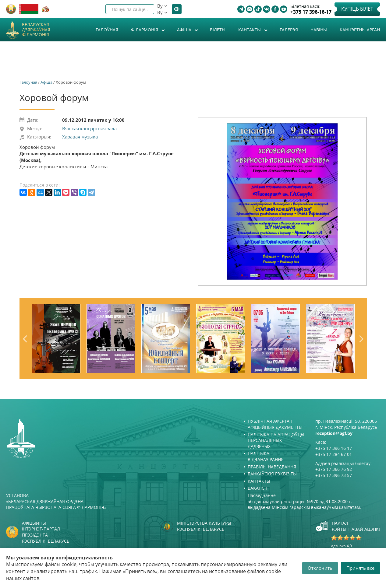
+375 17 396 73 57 (334, 475)
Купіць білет (357, 9)
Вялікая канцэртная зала (89, 128)
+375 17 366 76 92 (334, 469)
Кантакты (250, 30)
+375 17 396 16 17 (334, 448)
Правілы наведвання (272, 467)
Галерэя (289, 30)
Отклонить (320, 568)
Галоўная (107, 30)
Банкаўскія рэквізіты (272, 474)
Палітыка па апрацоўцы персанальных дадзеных (276, 440)
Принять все (360, 568)
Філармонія (145, 30)
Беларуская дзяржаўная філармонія (36, 30)
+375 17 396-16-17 (311, 12)
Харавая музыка (80, 137)
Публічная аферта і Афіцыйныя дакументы (275, 424)
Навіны (319, 30)
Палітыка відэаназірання (266, 456)
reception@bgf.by (334, 433)
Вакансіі (257, 488)
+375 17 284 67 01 (334, 454)
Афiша (185, 30)
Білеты (218, 30)
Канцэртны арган (360, 30)
